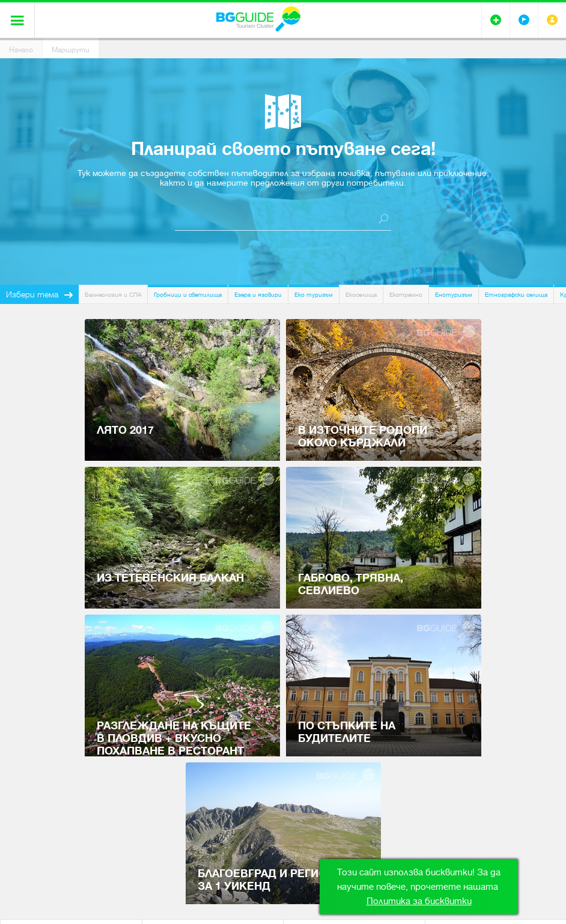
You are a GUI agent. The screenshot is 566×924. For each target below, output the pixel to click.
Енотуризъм (454, 295)
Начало (21, 50)
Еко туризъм (314, 295)
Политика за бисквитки (419, 901)
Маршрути (71, 50)
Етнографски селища (516, 295)
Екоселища (361, 295)
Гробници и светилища (188, 295)
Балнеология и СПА (113, 295)
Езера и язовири (258, 295)
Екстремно (406, 295)
